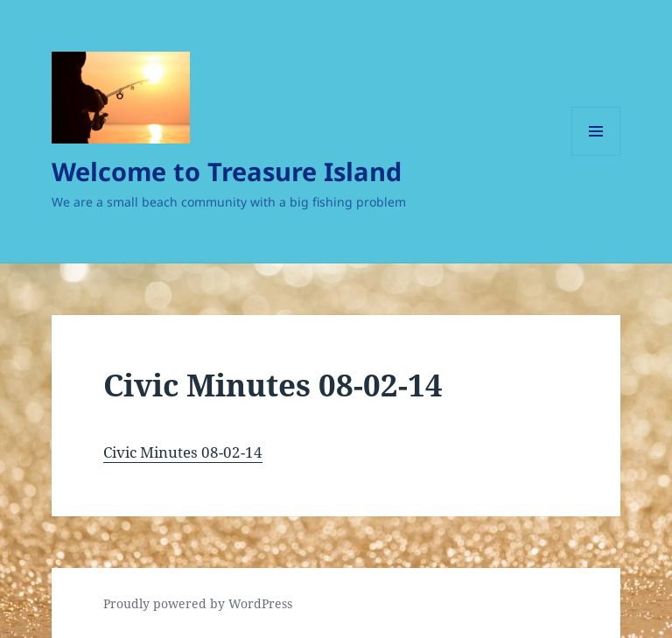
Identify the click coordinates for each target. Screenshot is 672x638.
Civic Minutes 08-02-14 (183, 452)
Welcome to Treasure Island (227, 171)
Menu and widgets (596, 155)
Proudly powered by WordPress (198, 603)
